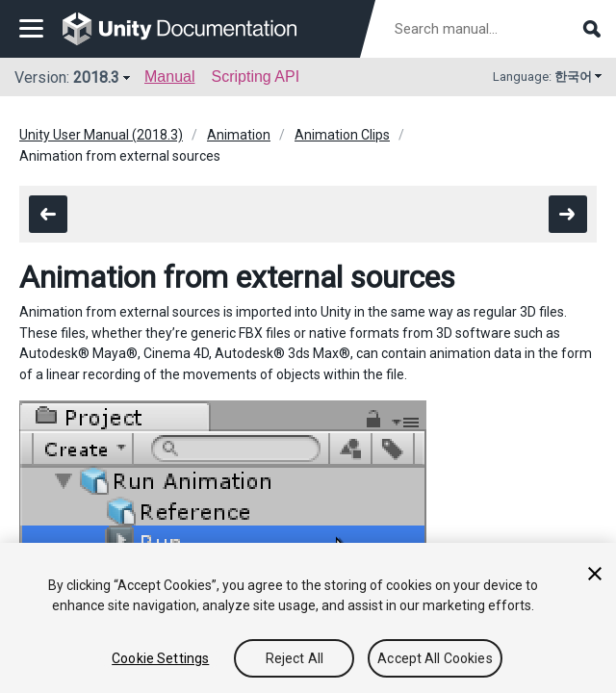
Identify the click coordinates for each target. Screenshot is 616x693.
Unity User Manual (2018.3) (101, 135)
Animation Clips (342, 135)
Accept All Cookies (435, 658)
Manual (169, 77)
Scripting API (255, 77)
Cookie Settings (160, 658)
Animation (239, 135)
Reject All (295, 658)
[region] (308, 618)
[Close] (595, 574)
